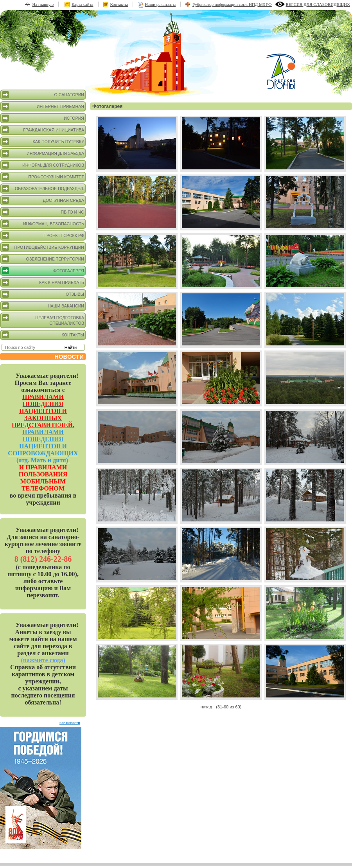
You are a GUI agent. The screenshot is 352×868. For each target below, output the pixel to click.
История (43, 118)
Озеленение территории (43, 259)
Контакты (119, 4)
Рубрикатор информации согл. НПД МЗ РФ (232, 4)
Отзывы (43, 294)
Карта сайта (83, 4)
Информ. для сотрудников (43, 165)
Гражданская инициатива (43, 130)
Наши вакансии (43, 306)
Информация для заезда (43, 153)
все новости (70, 723)
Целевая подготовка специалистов (43, 320)
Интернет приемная (43, 106)
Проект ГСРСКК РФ (43, 235)
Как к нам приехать (43, 282)
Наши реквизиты (160, 4)
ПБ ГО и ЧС (43, 212)
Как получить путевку (43, 142)
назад (207, 707)
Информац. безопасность (43, 224)
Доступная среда (43, 200)
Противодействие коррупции (43, 247)
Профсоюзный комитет (43, 177)
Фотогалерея (43, 271)
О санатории (43, 95)
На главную (43, 4)
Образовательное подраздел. (43, 189)
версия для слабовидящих (318, 4)
